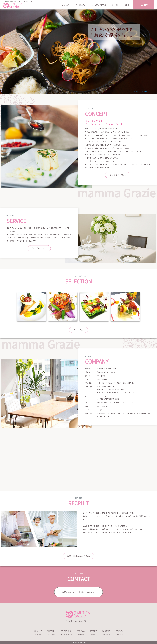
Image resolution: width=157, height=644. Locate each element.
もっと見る (78, 330)
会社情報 (115, 5)
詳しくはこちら (39, 248)
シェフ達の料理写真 (99, 5)
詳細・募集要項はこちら (78, 556)
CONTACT (145, 5)
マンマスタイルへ (118, 175)
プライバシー (119, 632)
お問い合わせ (106, 632)
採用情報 (127, 5)
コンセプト (66, 5)
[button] (4, 50)
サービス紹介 (81, 5)
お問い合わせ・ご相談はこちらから (78, 592)
